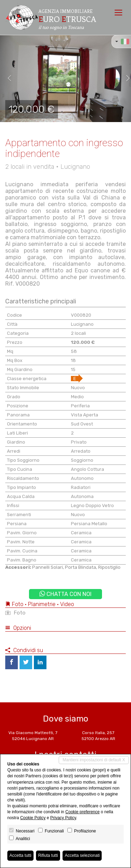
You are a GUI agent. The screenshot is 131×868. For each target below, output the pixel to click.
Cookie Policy (33, 818)
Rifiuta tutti (48, 855)
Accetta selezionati (82, 855)
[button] (7, 78)
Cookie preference (82, 812)
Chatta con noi (65, 594)
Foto (15, 613)
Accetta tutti (20, 855)
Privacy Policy (63, 818)
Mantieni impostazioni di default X (94, 760)
